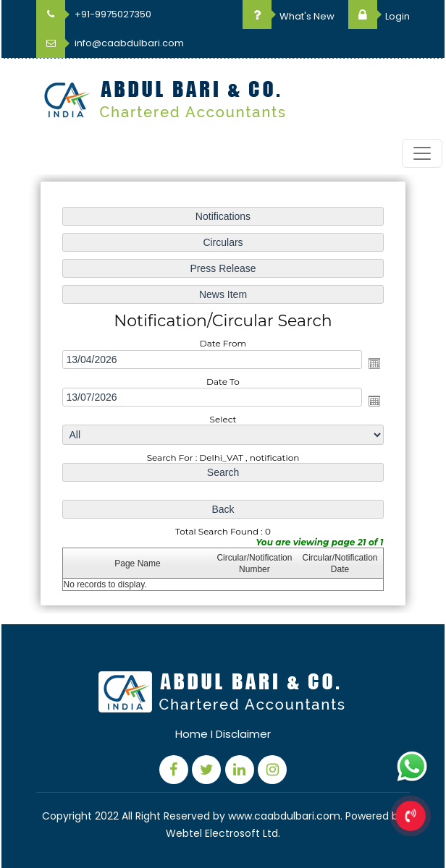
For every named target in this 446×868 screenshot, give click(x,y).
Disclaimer (243, 734)
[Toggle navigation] (422, 153)
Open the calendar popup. (374, 363)
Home (192, 734)
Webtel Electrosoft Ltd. (223, 833)
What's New (289, 16)
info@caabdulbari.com (110, 43)
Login (379, 16)
